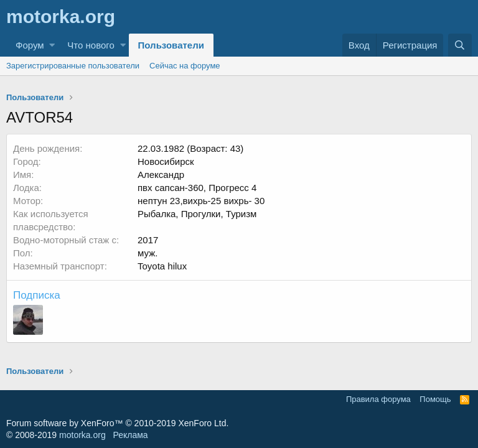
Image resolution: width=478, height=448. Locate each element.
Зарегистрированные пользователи (73, 66)
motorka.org (82, 435)
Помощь (435, 399)
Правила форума (378, 399)
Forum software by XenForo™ (117, 423)
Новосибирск (166, 161)
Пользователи (171, 45)
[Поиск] (460, 45)
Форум (30, 45)
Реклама (130, 435)
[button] (52, 45)
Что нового (91, 45)
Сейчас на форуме (185, 66)
